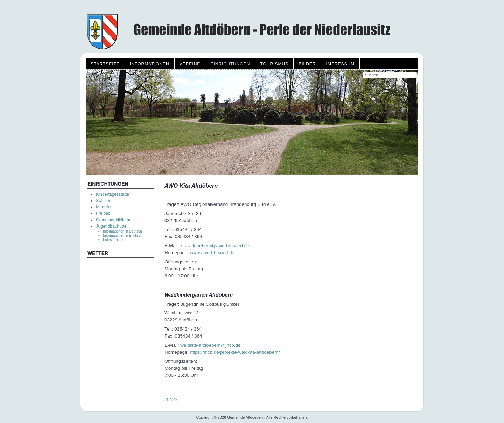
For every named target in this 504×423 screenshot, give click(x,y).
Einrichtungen (230, 64)
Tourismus (274, 64)
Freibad (103, 213)
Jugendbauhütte (111, 226)
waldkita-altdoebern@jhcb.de (210, 345)
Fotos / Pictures (115, 240)
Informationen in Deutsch (122, 231)
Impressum (341, 64)
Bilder (307, 64)
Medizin (103, 207)
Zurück (171, 400)
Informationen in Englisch (122, 235)
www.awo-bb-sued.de (212, 253)
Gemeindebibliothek (115, 220)
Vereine (190, 64)
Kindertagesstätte (113, 194)
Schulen (104, 201)
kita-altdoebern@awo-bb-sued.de (215, 246)
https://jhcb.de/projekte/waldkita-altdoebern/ (235, 352)
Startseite (105, 64)
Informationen (150, 64)
